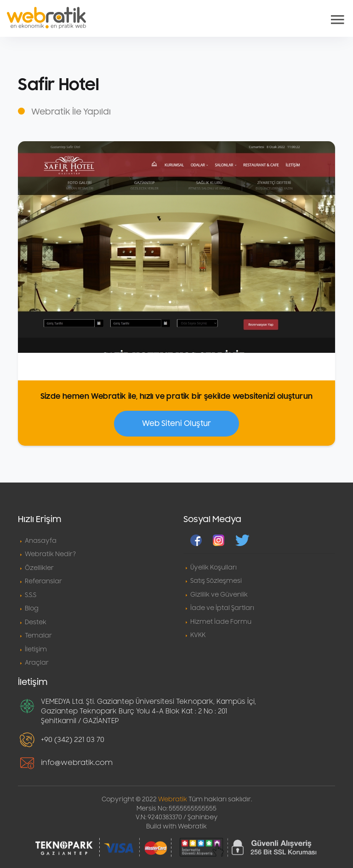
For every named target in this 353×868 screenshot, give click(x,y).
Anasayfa (41, 541)
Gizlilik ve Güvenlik (219, 595)
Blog (32, 609)
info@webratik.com (77, 763)
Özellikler (39, 568)
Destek (36, 622)
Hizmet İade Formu (221, 622)
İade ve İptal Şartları (222, 608)
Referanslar (43, 581)
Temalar (38, 636)
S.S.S (31, 595)
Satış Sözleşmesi (216, 581)
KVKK (198, 635)
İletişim (36, 650)
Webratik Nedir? (50, 554)
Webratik (173, 799)
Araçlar (37, 663)
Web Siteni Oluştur (176, 424)
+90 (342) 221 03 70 (73, 740)
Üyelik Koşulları (214, 568)
